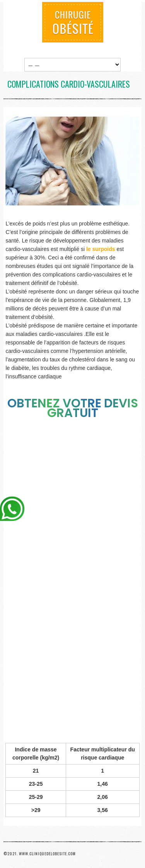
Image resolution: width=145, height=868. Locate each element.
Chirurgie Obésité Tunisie (73, 22)
